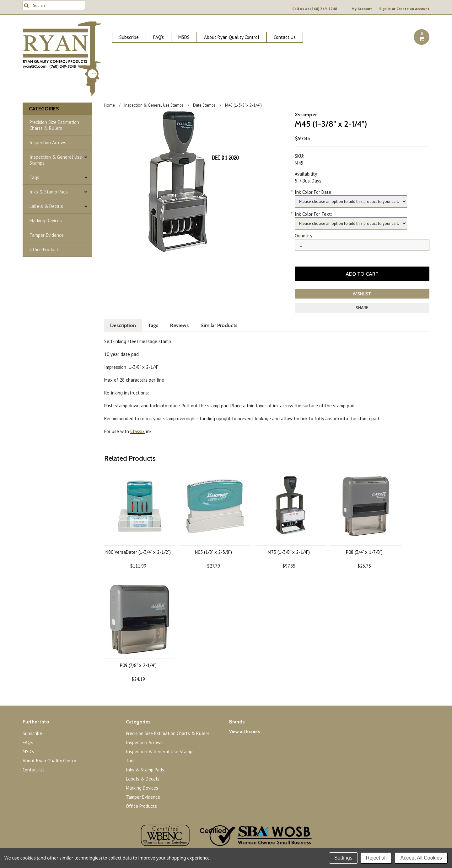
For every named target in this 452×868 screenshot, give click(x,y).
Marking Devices (46, 221)
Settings (343, 858)
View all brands (245, 732)
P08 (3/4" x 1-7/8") (364, 552)
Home (110, 105)
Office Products (45, 249)
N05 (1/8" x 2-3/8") (213, 552)
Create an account (413, 9)
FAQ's (159, 37)
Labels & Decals (46, 206)
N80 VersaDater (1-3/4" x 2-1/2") (138, 552)
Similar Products (219, 325)
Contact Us (285, 37)
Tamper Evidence (47, 235)
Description (123, 325)
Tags (34, 177)
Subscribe (129, 37)
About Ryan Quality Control (232, 37)
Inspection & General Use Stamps (56, 160)
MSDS (184, 37)
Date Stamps (204, 105)
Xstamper (306, 115)
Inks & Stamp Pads (49, 192)
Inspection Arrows (48, 143)
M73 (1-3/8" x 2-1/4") (289, 552)
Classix (137, 431)
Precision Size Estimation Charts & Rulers (54, 125)
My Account (362, 9)
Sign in (385, 9)
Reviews (179, 325)
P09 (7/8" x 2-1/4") (138, 665)
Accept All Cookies (421, 858)
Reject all (376, 858)
